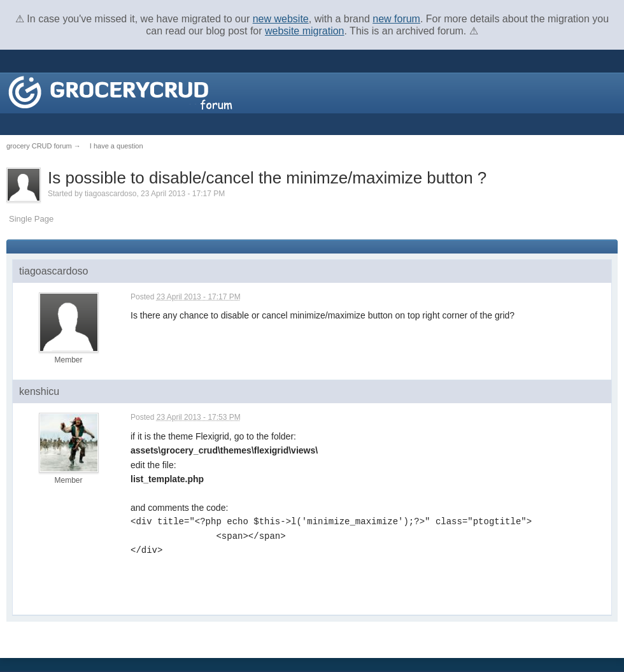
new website (281, 19)
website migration (305, 31)
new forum (396, 19)
